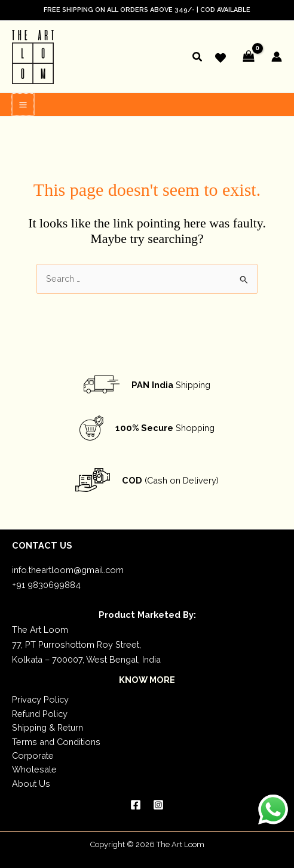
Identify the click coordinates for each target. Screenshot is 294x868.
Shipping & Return (48, 726)
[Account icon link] (277, 57)
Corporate (33, 754)
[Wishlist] (220, 58)
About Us (31, 782)
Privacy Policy (40, 698)
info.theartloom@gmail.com (68, 569)
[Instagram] (158, 804)
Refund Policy (40, 712)
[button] (198, 58)
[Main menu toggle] (22, 104)
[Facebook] (136, 804)
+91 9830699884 (46, 584)
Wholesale (34, 768)
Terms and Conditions (56, 741)
